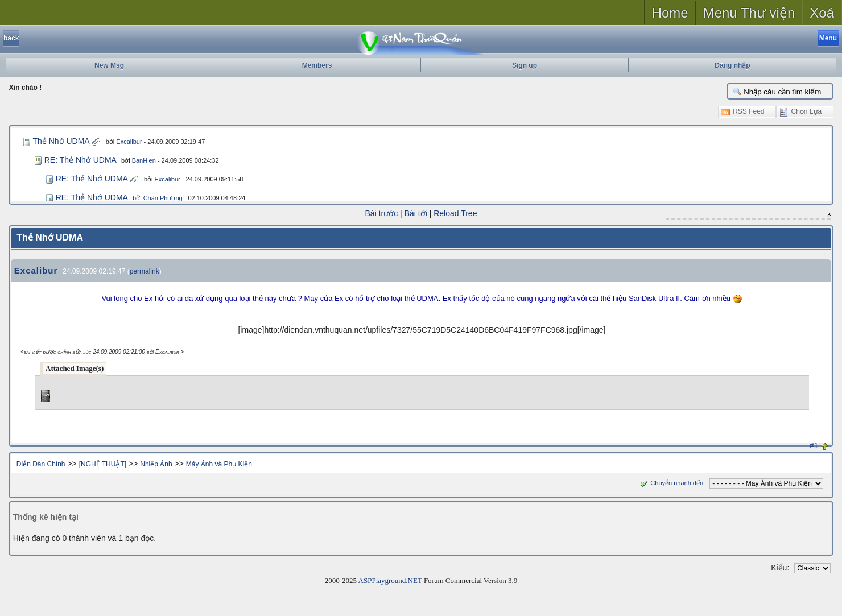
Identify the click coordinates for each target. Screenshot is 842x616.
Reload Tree (455, 213)
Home (670, 13)
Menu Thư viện (749, 13)
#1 (814, 445)
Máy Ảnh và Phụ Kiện (219, 464)
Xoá (822, 13)
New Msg (109, 65)
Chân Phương (163, 198)
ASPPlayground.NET (390, 580)
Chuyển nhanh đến (670, 483)
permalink (145, 271)
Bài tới (416, 213)
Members (317, 65)
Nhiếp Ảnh (156, 464)
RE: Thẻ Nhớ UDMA (80, 160)
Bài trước (382, 213)
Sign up (525, 65)
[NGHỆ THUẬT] (103, 464)
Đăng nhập (732, 65)
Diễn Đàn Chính (41, 464)
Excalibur (129, 142)
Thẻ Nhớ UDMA (61, 141)
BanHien (144, 160)
